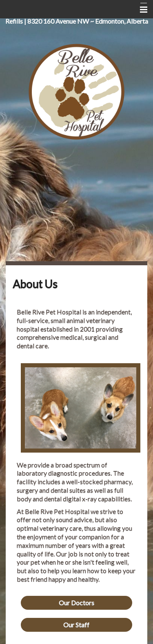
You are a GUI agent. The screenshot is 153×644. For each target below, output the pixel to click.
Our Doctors (76, 603)
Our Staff (76, 625)
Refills (14, 21)
